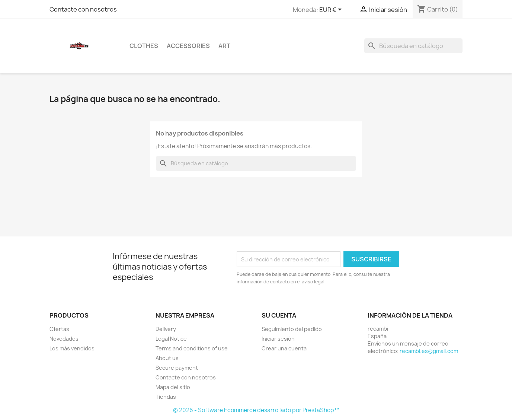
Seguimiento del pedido (292, 329)
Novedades (64, 339)
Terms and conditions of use (192, 348)
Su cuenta (279, 315)
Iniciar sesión (278, 339)
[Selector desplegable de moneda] (332, 10)
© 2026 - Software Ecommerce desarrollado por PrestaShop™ (256, 410)
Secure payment (177, 368)
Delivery (166, 329)
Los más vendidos (72, 348)
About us (167, 358)
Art (224, 46)
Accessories (188, 46)
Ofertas (59, 329)
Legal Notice (171, 339)
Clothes (144, 46)
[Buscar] (413, 46)
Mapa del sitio (173, 387)
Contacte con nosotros (83, 9)
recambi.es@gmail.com (429, 351)
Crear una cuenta (284, 348)
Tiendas (166, 397)
